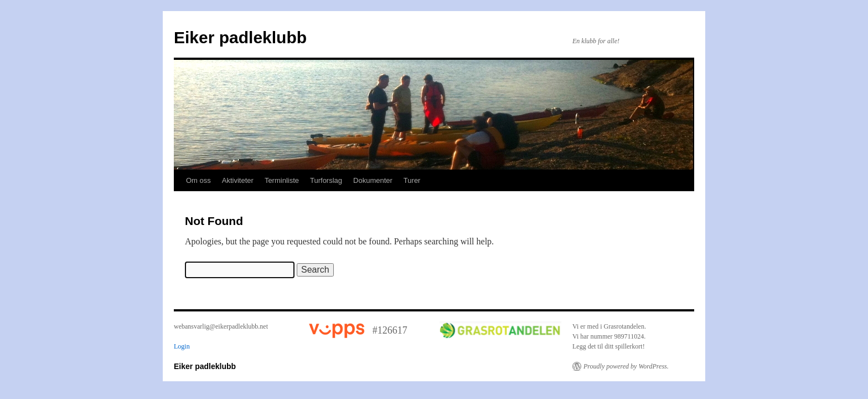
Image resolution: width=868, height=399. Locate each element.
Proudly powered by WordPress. (626, 366)
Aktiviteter (238, 180)
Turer (412, 180)
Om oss (198, 180)
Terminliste (282, 180)
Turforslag (326, 180)
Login (182, 346)
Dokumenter (373, 180)
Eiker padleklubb (240, 37)
